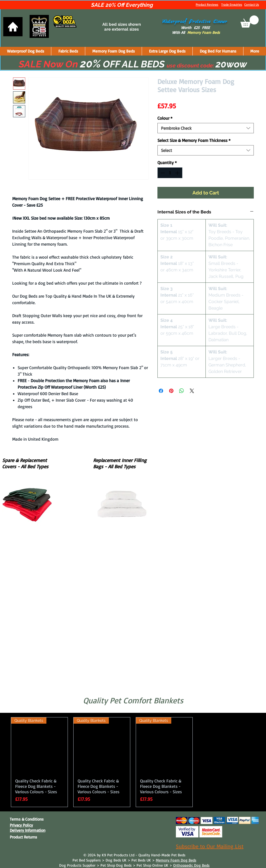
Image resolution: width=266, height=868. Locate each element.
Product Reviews (207, 4)
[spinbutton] (170, 173)
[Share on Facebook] (161, 391)
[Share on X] (192, 391)
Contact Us (252, 4)
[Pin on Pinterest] (171, 391)
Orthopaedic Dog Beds (191, 865)
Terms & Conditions (27, 819)
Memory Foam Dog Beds (176, 860)
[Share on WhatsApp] (182, 391)
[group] (133, 762)
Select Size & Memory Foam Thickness (194, 140)
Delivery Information (28, 830)
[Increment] (178, 173)
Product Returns (23, 837)
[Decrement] (162, 173)
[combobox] (206, 128)
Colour (165, 118)
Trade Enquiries (232, 4)
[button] (250, 22)
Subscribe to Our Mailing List (210, 846)
